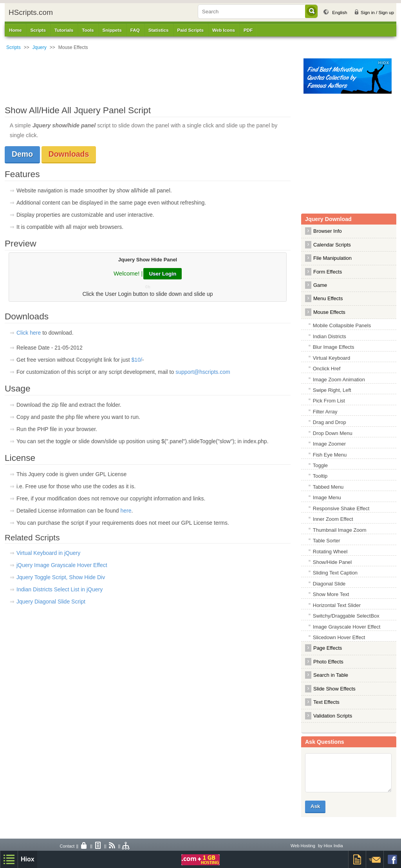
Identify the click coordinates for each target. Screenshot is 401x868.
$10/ (137, 360)
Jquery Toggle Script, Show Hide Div (61, 577)
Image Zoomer (329, 444)
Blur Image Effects (334, 347)
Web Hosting (303, 846)
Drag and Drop (330, 422)
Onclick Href (327, 369)
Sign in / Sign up (377, 12)
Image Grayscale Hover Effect (347, 627)
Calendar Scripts (332, 245)
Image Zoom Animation (339, 380)
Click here (29, 333)
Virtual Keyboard (332, 358)
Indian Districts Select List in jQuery (60, 589)
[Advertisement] (152, 76)
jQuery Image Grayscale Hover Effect (62, 565)
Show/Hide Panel (332, 562)
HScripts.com (31, 12)
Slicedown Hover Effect (339, 637)
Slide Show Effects (334, 689)
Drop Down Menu (333, 433)
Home (15, 30)
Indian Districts (330, 336)
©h (148, 287)
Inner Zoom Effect (333, 519)
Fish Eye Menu (330, 455)
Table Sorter (327, 541)
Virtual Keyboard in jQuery (48, 553)
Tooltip (320, 476)
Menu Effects (328, 298)
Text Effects (326, 702)
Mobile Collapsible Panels (342, 325)
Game (320, 285)
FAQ (135, 30)
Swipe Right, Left (332, 390)
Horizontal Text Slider (337, 605)
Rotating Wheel (330, 552)
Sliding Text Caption (335, 573)
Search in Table (331, 675)
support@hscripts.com (203, 372)
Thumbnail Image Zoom (340, 530)
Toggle (320, 465)
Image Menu (327, 497)
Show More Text (331, 594)
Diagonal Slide (329, 584)
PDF (248, 30)
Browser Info (328, 231)
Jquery (40, 47)
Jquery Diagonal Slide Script (51, 602)
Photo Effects (328, 662)
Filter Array (325, 412)
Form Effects (328, 272)
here (126, 511)
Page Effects (328, 648)
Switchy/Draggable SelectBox (346, 616)
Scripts (14, 47)
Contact (67, 846)
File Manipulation (332, 258)
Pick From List (329, 401)
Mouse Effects (329, 312)
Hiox (28, 859)
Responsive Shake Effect (341, 508)
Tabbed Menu (328, 487)
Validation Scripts (333, 716)
